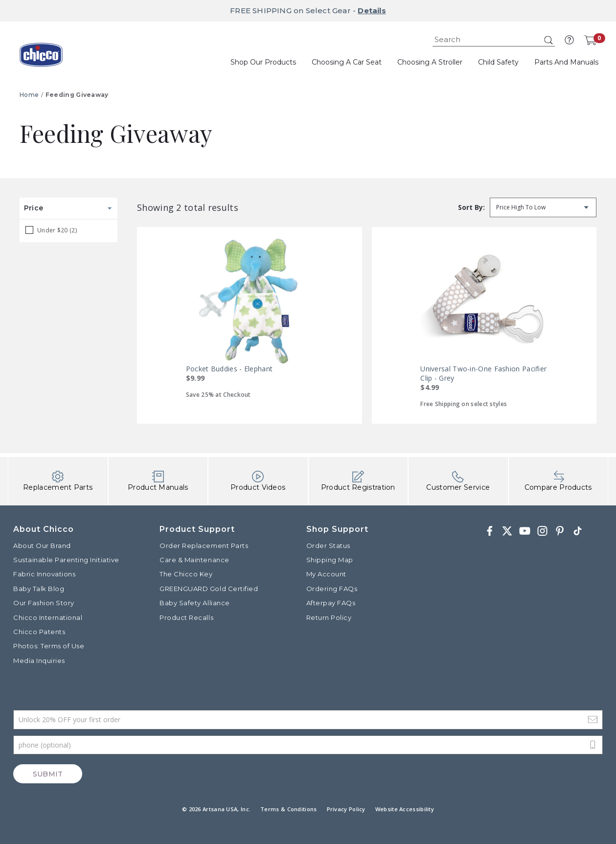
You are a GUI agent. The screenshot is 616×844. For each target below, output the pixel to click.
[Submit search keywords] (548, 40)
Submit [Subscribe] (48, 774)
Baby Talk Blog (39, 589)
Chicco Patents (39, 632)
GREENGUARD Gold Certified (209, 589)
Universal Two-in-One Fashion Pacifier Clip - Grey (483, 373)
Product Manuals (158, 481)
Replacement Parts (58, 481)
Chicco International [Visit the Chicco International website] (48, 617)
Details (372, 11)
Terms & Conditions (288, 809)
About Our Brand (42, 546)
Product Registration (358, 481)
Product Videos (258, 481)
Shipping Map (330, 560)
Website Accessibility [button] (405, 809)
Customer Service (458, 481)
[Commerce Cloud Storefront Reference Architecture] (41, 58)
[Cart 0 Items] (590, 40)
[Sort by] (543, 207)
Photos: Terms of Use (49, 646)
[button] (569, 40)
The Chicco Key (186, 574)
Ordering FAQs (332, 589)
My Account (326, 574)
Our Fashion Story (44, 603)
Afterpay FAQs (331, 603)
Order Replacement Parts (204, 546)
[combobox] (494, 40)
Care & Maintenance (194, 560)
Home (29, 95)
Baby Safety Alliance (194, 603)
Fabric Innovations (44, 574)
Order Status (328, 546)
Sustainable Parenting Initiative (66, 560)
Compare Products (558, 481)
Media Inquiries (39, 661)
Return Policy (329, 617)
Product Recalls (186, 617)
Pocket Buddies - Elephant (229, 369)
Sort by (470, 207)
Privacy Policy (346, 809)
